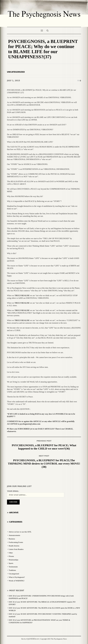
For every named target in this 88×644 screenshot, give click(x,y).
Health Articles (14, 546)
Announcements (14, 535)
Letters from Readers (16, 549)
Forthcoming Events (16, 542)
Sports (11, 563)
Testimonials (13, 567)
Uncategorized (16, 72)
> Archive (13, 513)
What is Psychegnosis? (17, 577)
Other (11, 553)
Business (12, 539)
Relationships (14, 560)
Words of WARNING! (17, 581)
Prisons (11, 556)
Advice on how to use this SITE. (20, 532)
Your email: (13, 491)
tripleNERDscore (33, 639)
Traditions (12, 570)
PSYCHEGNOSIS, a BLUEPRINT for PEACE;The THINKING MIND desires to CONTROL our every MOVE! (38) (44, 464)
